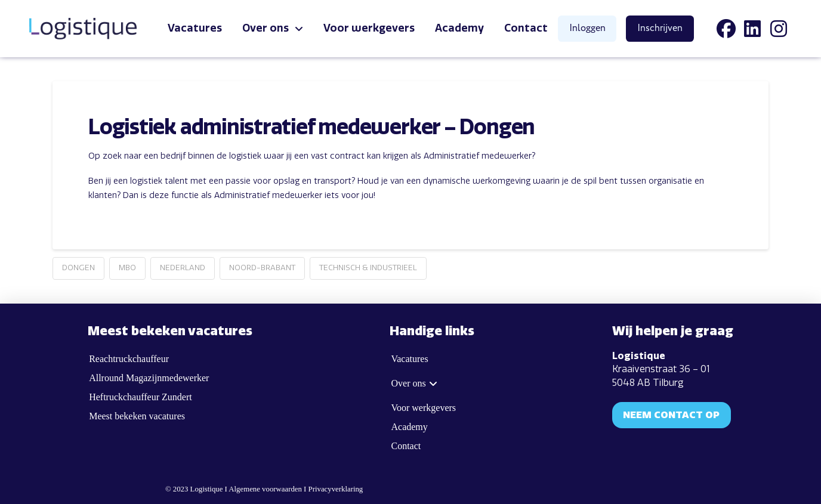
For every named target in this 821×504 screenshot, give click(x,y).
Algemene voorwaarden (265, 489)
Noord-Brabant (262, 268)
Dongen (78, 268)
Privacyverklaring (336, 489)
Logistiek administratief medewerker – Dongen (311, 127)
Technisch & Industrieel (368, 268)
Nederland (183, 268)
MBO (127, 268)
